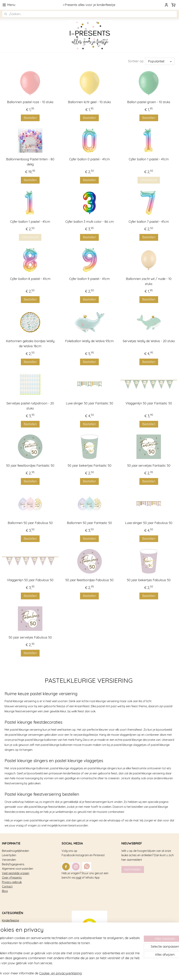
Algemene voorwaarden (18, 869)
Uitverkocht (149, 180)
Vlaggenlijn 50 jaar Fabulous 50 (30, 580)
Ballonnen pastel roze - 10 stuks (30, 102)
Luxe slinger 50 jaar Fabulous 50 (149, 523)
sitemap (87, 974)
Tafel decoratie (12, 934)
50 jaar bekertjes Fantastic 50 (89, 466)
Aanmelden (133, 869)
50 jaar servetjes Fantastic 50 (149, 466)
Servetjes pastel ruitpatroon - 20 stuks (30, 406)
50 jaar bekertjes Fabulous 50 (149, 580)
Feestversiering (12, 929)
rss (94, 974)
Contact (7, 886)
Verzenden (9, 860)
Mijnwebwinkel (135, 974)
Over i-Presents (12, 878)
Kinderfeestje (10, 920)
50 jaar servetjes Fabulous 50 (30, 637)
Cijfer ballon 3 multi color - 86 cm (89, 222)
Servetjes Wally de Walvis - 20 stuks (149, 341)
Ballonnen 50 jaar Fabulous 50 (30, 523)
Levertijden (9, 855)
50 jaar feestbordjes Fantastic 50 (30, 466)
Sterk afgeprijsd (12, 943)
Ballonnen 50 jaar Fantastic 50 (89, 523)
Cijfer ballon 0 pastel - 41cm (89, 159)
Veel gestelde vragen (16, 873)
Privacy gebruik (12, 882)
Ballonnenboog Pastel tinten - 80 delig (30, 162)
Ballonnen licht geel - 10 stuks (89, 102)
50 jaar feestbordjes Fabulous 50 (89, 580)
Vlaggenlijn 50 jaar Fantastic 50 (149, 403)
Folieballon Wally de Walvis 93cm (89, 341)
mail (78, 878)
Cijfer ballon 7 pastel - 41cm (149, 222)
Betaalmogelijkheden (16, 851)
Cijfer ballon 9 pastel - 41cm (89, 279)
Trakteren (8, 925)
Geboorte (8, 938)
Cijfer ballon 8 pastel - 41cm (30, 279)
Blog (5, 891)
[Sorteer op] (160, 61)
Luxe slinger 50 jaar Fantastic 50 (89, 403)
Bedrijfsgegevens (13, 864)
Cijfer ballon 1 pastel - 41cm (149, 159)
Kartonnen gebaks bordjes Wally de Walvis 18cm (30, 344)
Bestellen (30, 118)
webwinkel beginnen (106, 974)
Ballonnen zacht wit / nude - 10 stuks (149, 281)
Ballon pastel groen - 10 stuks (149, 102)
